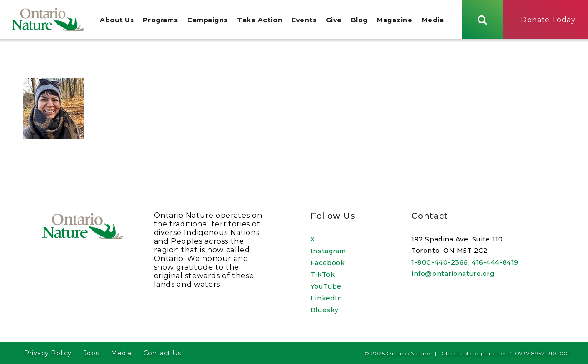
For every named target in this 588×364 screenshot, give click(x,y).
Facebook (328, 263)
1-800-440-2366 (440, 262)
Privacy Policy (48, 353)
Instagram (328, 251)
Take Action (260, 20)
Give (334, 20)
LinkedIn (326, 298)
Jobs (91, 353)
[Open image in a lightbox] (53, 136)
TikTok (323, 275)
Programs (160, 20)
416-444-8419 (495, 262)
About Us (117, 20)
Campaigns (208, 20)
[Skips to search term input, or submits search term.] (482, 20)
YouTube (326, 286)
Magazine (395, 20)
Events (304, 20)
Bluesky (325, 310)
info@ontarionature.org (453, 274)
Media (433, 20)
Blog (359, 20)
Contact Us (163, 353)
